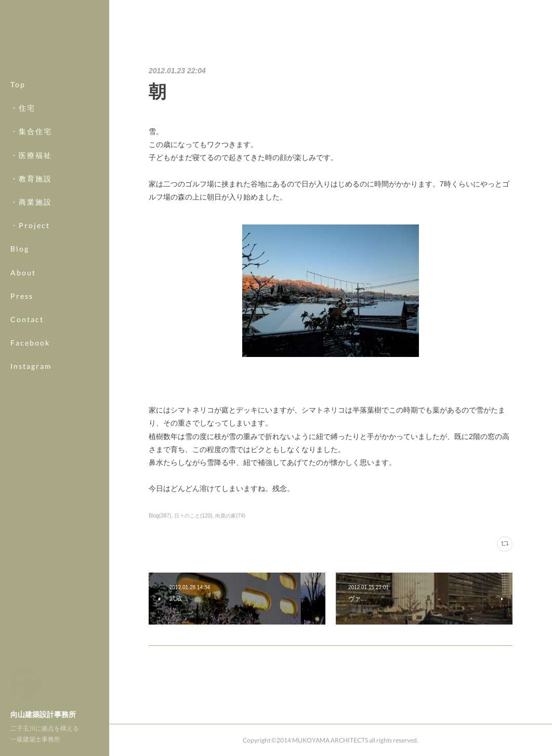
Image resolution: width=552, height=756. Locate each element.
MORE (23, 343)
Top (18, 84)
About (23, 273)
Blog (20, 249)
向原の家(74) (230, 516)
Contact (27, 319)
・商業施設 (31, 202)
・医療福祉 (31, 155)
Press (22, 296)
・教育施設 (31, 178)
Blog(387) (160, 516)
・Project (30, 225)
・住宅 (23, 108)
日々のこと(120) (193, 516)
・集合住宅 (31, 131)
